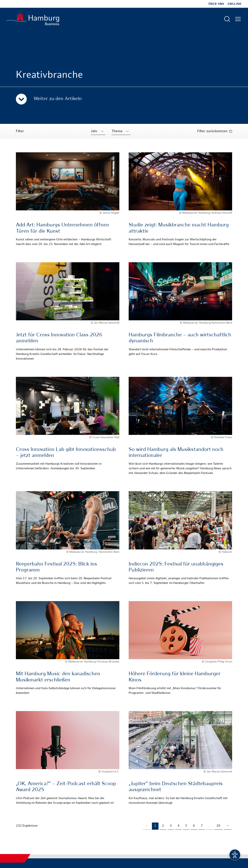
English (235, 4)
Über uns (216, 4)
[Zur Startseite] (33, 19)
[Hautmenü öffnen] (238, 19)
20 (218, 826)
